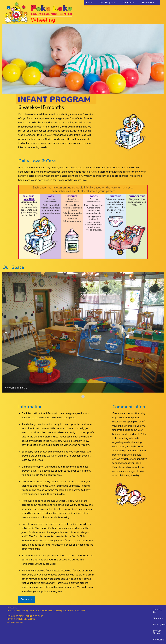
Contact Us (27, 599)
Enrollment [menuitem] (148, 3)
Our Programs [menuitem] (108, 3)
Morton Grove (157, 632)
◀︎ (7, 332)
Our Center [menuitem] (129, 3)
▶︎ (161, 332)
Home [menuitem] (89, 3)
